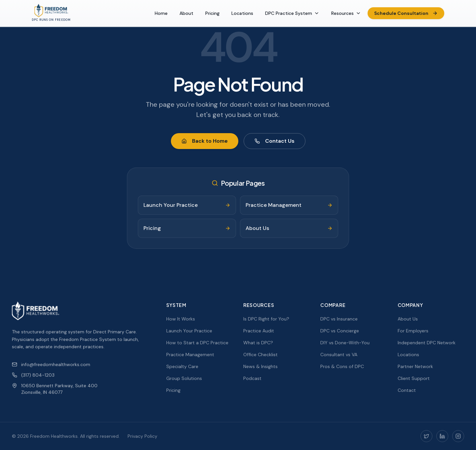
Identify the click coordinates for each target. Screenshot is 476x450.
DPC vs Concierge (340, 331)
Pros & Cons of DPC (342, 366)
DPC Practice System (292, 13)
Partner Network (415, 366)
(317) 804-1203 (33, 375)
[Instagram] (458, 436)
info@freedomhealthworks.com (51, 364)
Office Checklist (260, 355)
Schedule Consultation (406, 13)
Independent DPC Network (427, 343)
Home (161, 13)
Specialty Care (182, 366)
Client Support (414, 378)
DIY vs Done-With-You (345, 343)
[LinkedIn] (442, 436)
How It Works (181, 319)
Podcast (252, 378)
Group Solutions (184, 378)
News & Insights (260, 366)
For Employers (413, 331)
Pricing (212, 13)
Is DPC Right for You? (266, 319)
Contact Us (275, 141)
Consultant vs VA (339, 355)
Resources (346, 13)
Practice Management (190, 355)
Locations (242, 13)
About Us (408, 319)
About (186, 13)
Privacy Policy (142, 436)
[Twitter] (426, 436)
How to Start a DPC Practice (197, 343)
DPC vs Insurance (339, 319)
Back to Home (205, 141)
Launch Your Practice (189, 331)
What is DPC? (258, 343)
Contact (407, 390)
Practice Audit (259, 331)
